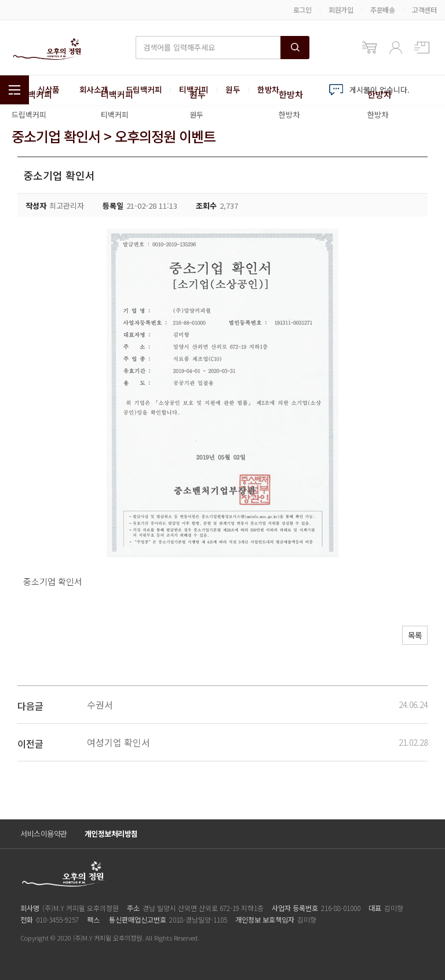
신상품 (49, 90)
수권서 (100, 705)
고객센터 (424, 10)
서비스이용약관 (44, 834)
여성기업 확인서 (118, 742)
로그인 (302, 10)
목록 (411, 637)
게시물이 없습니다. (380, 90)
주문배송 (382, 10)
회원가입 (341, 10)
